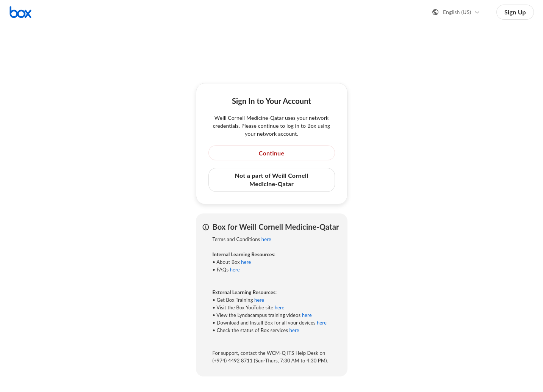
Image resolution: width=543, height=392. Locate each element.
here (266, 239)
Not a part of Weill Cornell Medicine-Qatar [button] (272, 180)
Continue (272, 153)
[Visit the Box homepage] (20, 12)
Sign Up (515, 12)
